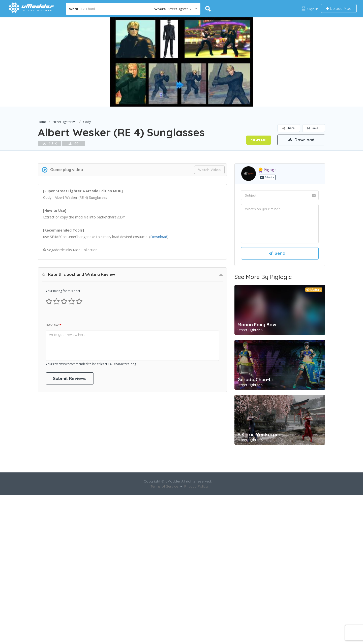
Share (289, 128)
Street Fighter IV (64, 122)
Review (54, 466)
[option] (181, 62)
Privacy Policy (196, 560)
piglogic (267, 240)
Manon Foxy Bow (257, 395)
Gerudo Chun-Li (255, 450)
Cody (87, 122)
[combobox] (176, 9)
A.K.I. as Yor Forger (259, 505)
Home (42, 122)
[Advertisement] (181, 183)
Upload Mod (339, 8)
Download (301, 140)
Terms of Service (164, 560)
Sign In (313, 9)
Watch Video (209, 240)
